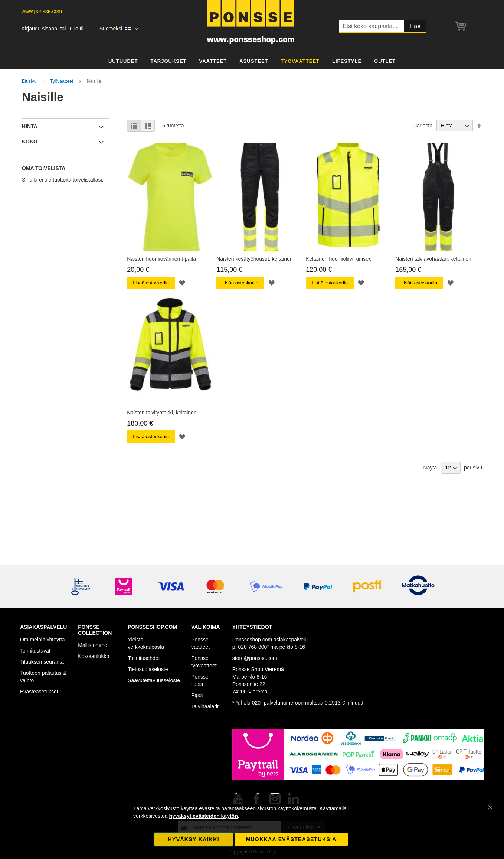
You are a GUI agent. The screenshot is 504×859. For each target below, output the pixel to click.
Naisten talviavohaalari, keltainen (433, 259)
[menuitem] (123, 61)
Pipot (197, 695)
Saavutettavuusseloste (154, 680)
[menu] (252, 61)
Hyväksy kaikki (194, 839)
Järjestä (423, 126)
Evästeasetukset (39, 692)
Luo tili (77, 29)
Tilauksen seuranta (42, 662)
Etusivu (30, 81)
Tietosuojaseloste (148, 669)
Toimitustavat (35, 651)
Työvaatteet (62, 81)
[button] (119, 29)
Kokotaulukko (94, 656)
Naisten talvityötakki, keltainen (162, 413)
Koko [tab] (30, 141)
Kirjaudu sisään (39, 29)
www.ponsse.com (42, 11)
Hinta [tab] (30, 126)
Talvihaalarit (205, 706)
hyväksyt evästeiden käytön (203, 816)
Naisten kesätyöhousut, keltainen (254, 259)
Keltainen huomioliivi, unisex (338, 259)
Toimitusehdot (144, 658)
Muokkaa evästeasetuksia (291, 839)
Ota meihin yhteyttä (42, 640)
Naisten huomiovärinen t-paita (161, 259)
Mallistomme (93, 645)
